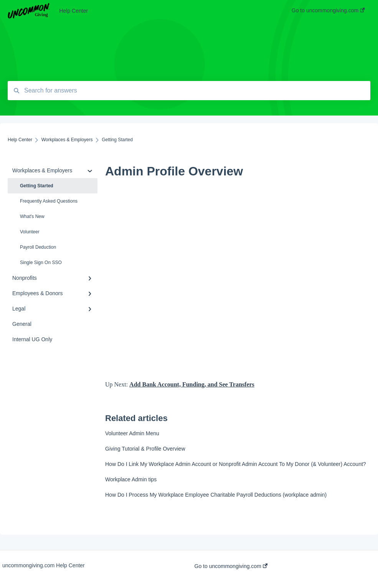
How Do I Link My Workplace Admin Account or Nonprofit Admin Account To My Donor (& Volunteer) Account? (236, 464)
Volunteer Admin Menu (132, 433)
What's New (32, 216)
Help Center (73, 11)
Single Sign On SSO (41, 263)
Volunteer (30, 232)
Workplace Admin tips (131, 479)
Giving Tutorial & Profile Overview (145, 449)
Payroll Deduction (38, 247)
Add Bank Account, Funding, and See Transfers (192, 384)
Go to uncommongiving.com (231, 566)
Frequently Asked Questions (49, 201)
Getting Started (37, 186)
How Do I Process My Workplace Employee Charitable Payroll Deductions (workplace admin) (216, 495)
